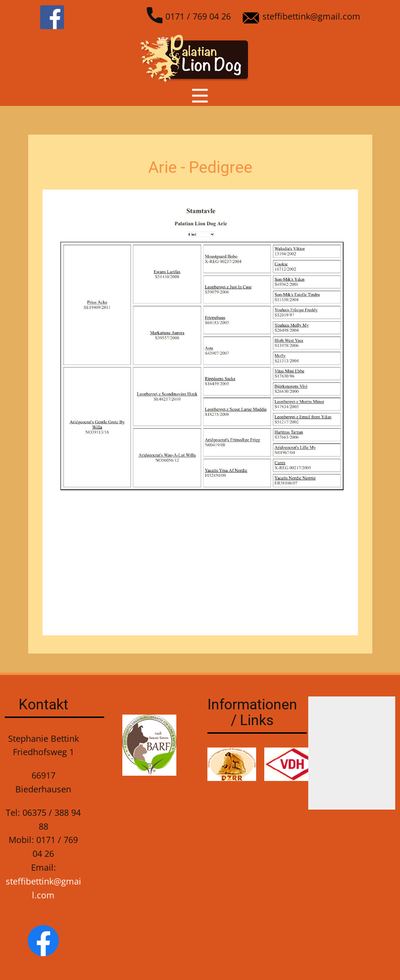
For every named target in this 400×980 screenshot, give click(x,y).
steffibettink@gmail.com (302, 17)
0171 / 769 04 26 (189, 17)
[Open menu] (200, 96)
